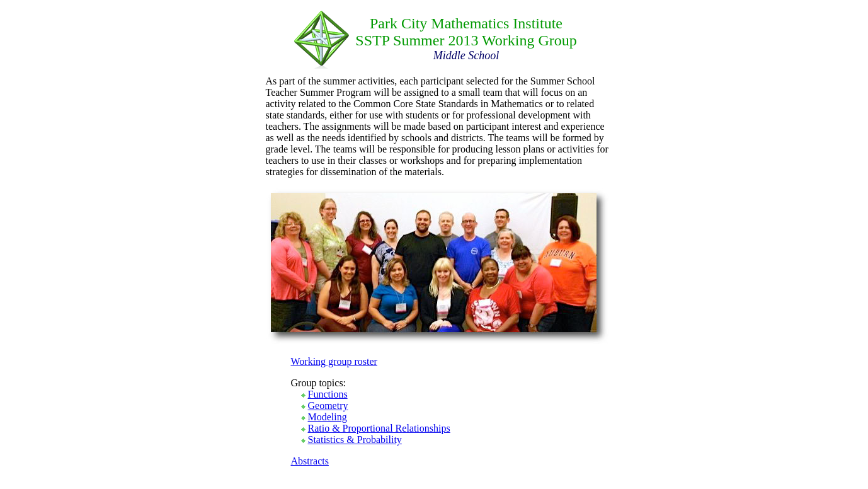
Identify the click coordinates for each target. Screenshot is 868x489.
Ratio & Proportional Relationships (379, 428)
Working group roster (334, 361)
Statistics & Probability (355, 440)
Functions (328, 394)
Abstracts (310, 461)
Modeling (328, 417)
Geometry (328, 406)
